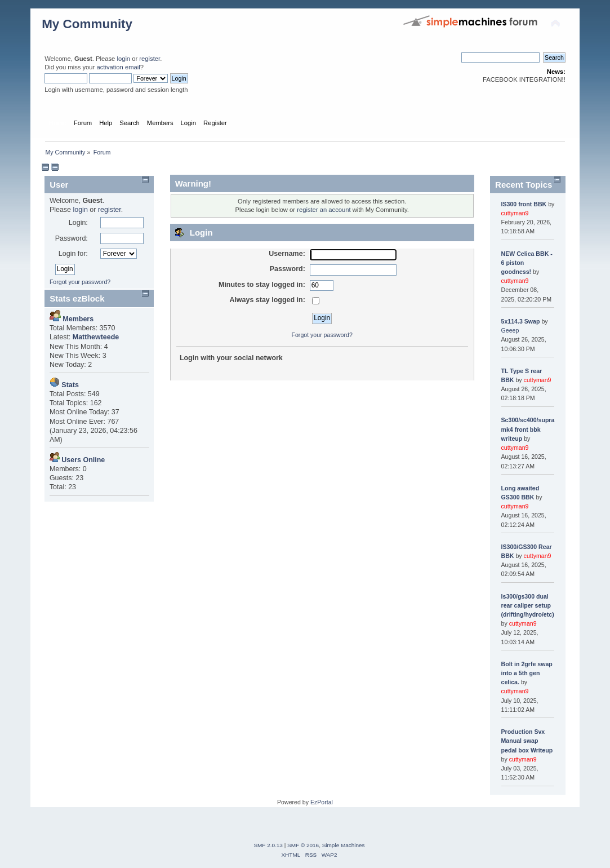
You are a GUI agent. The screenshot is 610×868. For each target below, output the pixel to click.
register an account (324, 210)
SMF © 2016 (303, 845)
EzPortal (322, 802)
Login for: (73, 254)
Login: (78, 223)
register (150, 59)
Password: (72, 238)
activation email (118, 67)
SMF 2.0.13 (268, 845)
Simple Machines (344, 845)
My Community (87, 24)
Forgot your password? (80, 282)
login (123, 59)
